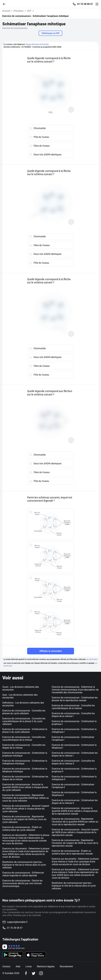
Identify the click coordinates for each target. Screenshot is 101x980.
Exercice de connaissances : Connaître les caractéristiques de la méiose (73, 707)
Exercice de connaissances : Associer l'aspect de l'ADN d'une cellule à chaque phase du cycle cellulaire (26, 809)
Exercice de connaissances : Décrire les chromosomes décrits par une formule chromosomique (22, 883)
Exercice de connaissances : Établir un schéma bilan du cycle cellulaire (22, 829)
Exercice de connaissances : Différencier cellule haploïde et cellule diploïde (23, 874)
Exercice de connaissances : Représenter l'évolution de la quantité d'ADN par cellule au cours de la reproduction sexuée (75, 822)
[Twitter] (33, 973)
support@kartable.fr (17, 922)
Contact (6, 966)
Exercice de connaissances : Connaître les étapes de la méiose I (73, 715)
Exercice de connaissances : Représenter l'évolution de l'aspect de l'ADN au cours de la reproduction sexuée (75, 843)
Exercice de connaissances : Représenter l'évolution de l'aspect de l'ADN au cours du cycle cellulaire (24, 819)
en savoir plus (92, 659)
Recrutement (66, 966)
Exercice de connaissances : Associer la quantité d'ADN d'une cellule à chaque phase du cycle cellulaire (25, 787)
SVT (29, 11)
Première (19, 11)
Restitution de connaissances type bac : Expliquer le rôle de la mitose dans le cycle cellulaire (24, 865)
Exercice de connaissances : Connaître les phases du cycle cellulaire (24, 712)
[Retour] (5, 4)
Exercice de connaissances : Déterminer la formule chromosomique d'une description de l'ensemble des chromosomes (75, 690)
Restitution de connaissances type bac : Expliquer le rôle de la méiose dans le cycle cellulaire (74, 886)
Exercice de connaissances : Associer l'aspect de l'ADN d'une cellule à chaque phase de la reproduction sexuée (75, 832)
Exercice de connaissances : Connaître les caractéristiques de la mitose (24, 738)
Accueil (6, 11)
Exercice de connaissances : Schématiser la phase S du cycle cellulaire (25, 731)
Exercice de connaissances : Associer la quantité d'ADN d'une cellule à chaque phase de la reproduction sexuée (75, 811)
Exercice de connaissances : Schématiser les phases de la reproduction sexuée (75, 699)
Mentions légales (46, 966)
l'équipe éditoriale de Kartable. (37, 44)
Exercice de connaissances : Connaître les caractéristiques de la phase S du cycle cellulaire (24, 721)
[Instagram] (41, 973)
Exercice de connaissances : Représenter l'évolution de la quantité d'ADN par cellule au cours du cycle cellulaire (26, 798)
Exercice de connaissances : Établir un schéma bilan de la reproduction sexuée (72, 852)
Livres (29, 966)
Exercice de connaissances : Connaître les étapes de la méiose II (73, 762)
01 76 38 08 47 (85, 4)
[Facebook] (26, 973)
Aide (18, 966)
